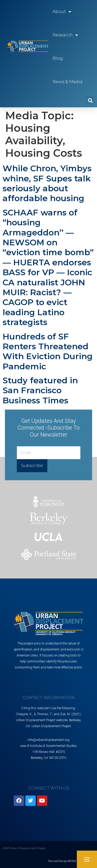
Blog (58, 58)
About (62, 12)
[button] (90, 100)
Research (65, 35)
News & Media (68, 82)
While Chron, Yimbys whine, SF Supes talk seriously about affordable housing (47, 183)
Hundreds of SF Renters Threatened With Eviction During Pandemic (48, 351)
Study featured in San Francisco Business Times (40, 390)
